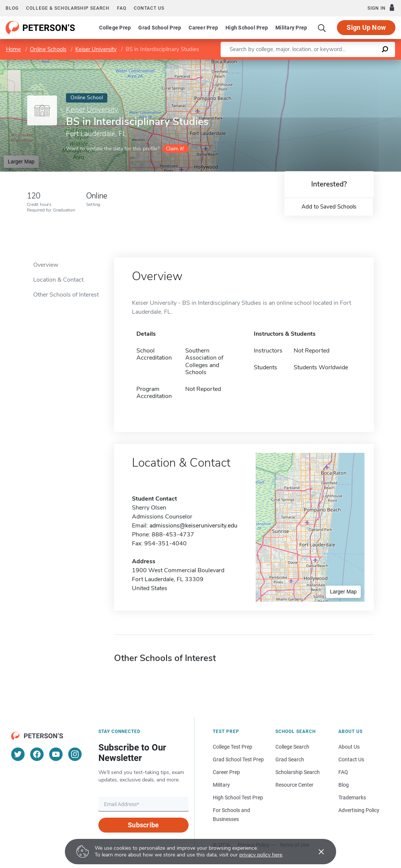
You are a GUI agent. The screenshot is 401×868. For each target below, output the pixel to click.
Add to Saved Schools (329, 207)
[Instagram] (75, 754)
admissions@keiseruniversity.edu (193, 526)
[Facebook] (37, 754)
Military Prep (291, 28)
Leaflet (311, 63)
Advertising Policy (359, 810)
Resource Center (294, 785)
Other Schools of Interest (66, 295)
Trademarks (352, 798)
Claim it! (175, 149)
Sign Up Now (366, 27)
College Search (292, 747)
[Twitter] (18, 754)
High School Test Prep (238, 798)
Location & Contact (58, 280)
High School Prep (247, 28)
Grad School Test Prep (238, 759)
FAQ (122, 8)
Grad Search (290, 759)
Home (13, 49)
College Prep (115, 28)
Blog (12, 8)
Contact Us (351, 759)
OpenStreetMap (351, 63)
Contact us (149, 8)
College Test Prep (233, 747)
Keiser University (96, 49)
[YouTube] (56, 754)
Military (221, 785)
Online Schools (48, 49)
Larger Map (21, 162)
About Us (349, 747)
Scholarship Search (298, 772)
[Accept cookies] (316, 852)
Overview (46, 265)
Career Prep (203, 28)
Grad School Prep (160, 28)
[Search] (322, 28)
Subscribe (143, 825)
